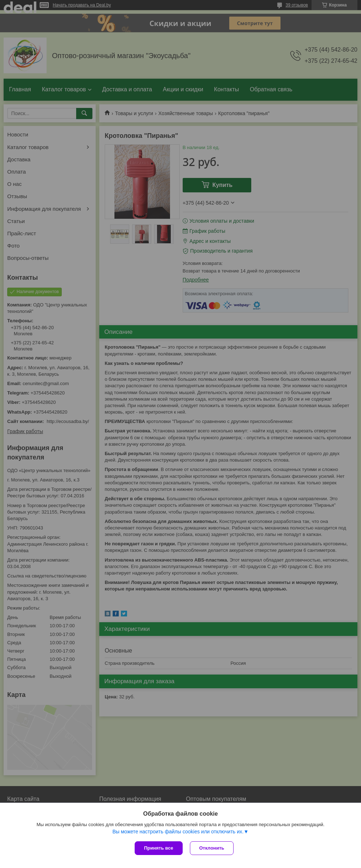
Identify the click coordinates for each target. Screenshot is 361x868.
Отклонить (212, 848)
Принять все (159, 848)
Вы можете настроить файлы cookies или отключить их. (178, 832)
